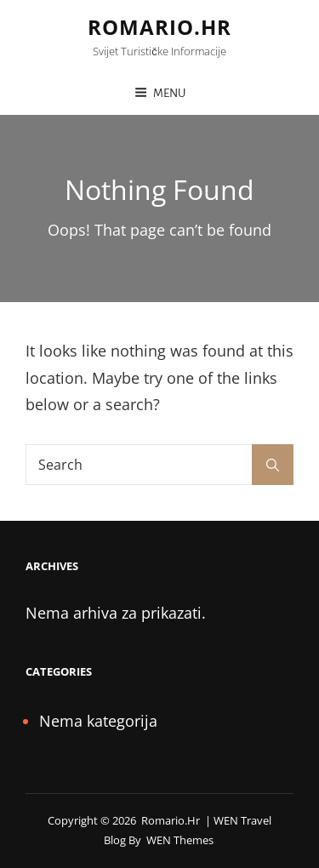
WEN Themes (180, 840)
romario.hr (159, 27)
